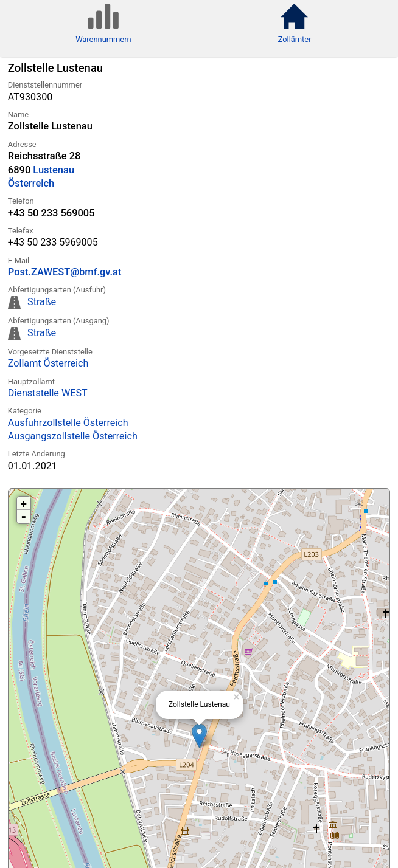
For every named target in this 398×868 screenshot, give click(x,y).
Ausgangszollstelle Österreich (73, 436)
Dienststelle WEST (48, 393)
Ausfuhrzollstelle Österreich (68, 423)
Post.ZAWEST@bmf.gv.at (65, 272)
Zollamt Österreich (48, 363)
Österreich (31, 183)
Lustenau (54, 170)
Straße (42, 302)
